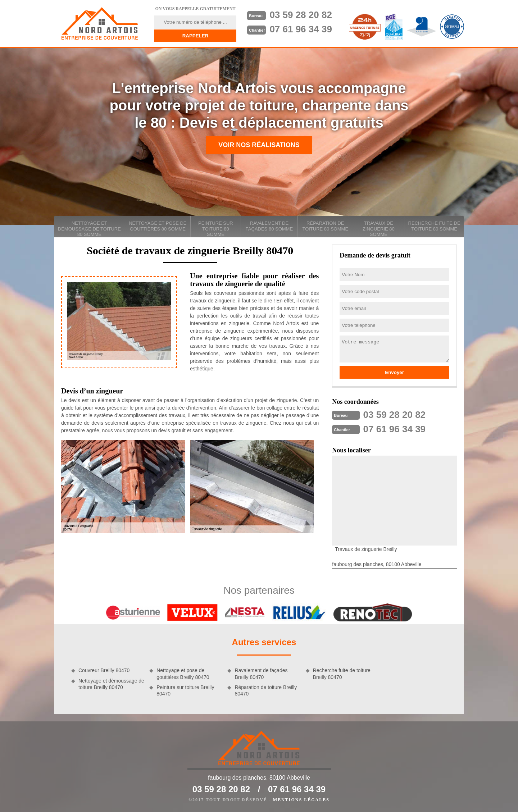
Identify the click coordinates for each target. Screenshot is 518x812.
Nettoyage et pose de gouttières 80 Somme (158, 226)
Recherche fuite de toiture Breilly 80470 (342, 674)
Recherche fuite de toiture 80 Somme (434, 226)
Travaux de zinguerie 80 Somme (379, 229)
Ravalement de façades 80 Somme (269, 226)
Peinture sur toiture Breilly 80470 (185, 690)
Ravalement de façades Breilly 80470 (261, 674)
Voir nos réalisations (259, 145)
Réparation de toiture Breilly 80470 (266, 690)
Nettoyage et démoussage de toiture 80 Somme (89, 229)
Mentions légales (301, 800)
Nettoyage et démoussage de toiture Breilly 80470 (111, 684)
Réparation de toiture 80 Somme (325, 226)
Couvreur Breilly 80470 (104, 670)
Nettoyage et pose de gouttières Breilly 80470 (183, 674)
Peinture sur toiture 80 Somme (216, 229)
